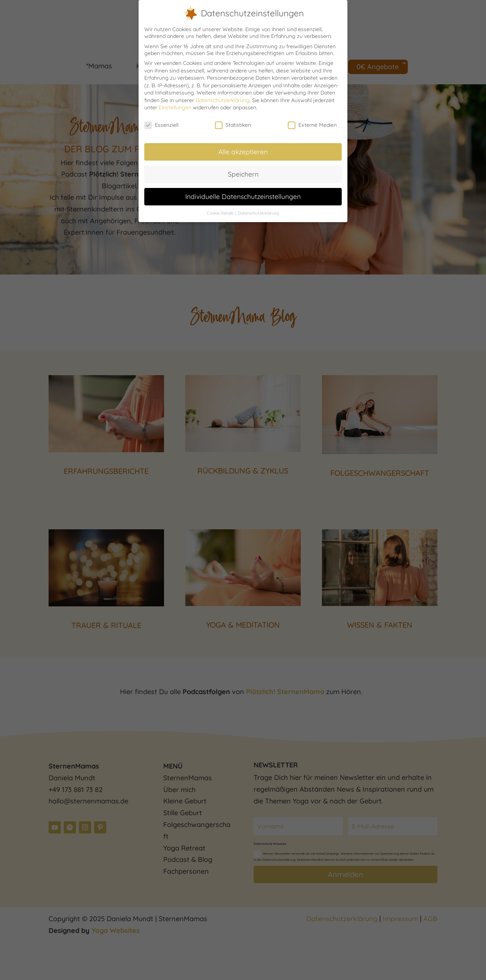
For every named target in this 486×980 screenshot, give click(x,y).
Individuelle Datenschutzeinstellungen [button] (243, 196)
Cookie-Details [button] (221, 212)
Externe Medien (312, 124)
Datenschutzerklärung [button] (259, 212)
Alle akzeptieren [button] (243, 151)
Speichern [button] (243, 173)
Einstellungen (175, 107)
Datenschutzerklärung (222, 99)
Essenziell (161, 124)
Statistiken (233, 124)
